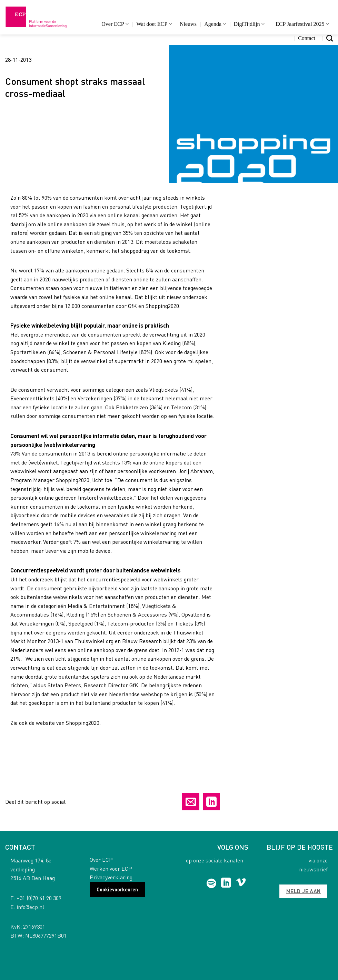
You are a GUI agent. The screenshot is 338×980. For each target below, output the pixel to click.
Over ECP (115, 24)
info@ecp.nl (30, 907)
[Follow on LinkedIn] (226, 883)
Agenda (215, 24)
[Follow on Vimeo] (241, 883)
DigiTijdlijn (249, 24)
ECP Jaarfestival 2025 (302, 24)
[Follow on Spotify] (211, 883)
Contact (307, 38)
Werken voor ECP (111, 868)
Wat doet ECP (154, 24)
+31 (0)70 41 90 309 (39, 898)
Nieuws (188, 24)
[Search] (330, 38)
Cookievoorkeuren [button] (117, 889)
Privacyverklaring (111, 877)
